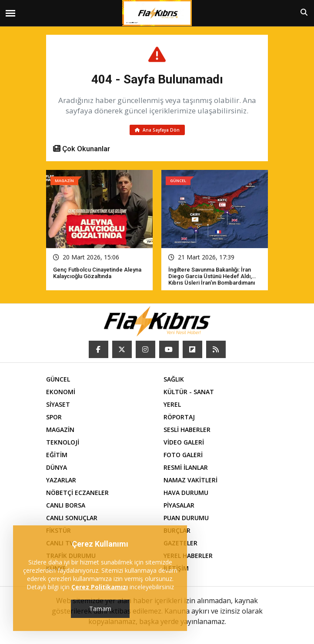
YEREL (172, 404)
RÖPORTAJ (179, 417)
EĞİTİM (57, 455)
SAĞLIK (174, 379)
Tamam (100, 609)
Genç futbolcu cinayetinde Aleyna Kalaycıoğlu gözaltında (97, 273)
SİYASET (58, 404)
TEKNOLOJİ (63, 442)
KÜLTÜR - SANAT (189, 392)
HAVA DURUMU (186, 493)
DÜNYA (57, 467)
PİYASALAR (179, 505)
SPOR (54, 417)
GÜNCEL (58, 379)
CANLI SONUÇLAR (72, 518)
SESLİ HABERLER (187, 430)
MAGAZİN (60, 430)
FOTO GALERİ (183, 455)
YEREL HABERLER (188, 556)
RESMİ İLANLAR (186, 467)
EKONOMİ (61, 392)
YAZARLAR (61, 480)
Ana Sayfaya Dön (157, 130)
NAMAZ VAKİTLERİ (190, 480)
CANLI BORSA (66, 505)
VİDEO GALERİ (184, 442)
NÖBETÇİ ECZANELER (77, 493)
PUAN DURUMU (186, 518)
